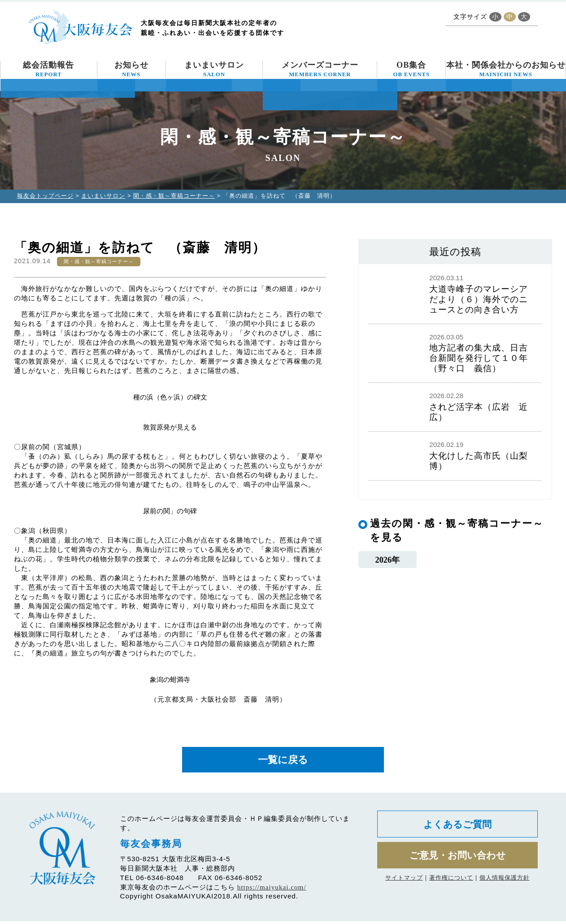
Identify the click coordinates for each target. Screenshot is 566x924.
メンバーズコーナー (320, 69)
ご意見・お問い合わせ (458, 860)
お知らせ (131, 69)
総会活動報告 (48, 69)
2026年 (387, 560)
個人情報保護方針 (505, 883)
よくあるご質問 (458, 827)
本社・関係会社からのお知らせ (506, 69)
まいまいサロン (214, 69)
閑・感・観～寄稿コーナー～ (174, 196)
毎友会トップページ (45, 196)
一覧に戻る (283, 761)
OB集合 (411, 69)
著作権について (451, 883)
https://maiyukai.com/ (272, 890)
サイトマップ (404, 883)
